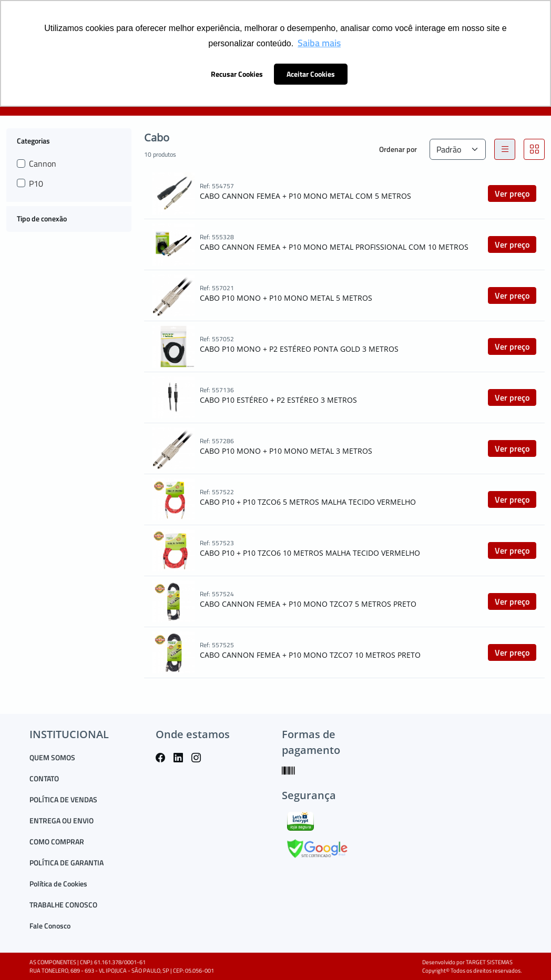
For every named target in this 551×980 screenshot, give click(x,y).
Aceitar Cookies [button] (311, 74)
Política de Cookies (58, 884)
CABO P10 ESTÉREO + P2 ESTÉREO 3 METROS (278, 400)
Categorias (33, 140)
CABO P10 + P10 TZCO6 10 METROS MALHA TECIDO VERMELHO (310, 553)
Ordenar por (398, 149)
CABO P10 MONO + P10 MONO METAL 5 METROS (286, 298)
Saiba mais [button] (319, 43)
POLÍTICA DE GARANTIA (67, 862)
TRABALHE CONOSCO (63, 905)
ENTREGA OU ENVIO (62, 820)
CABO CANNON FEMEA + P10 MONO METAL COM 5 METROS (305, 196)
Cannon (43, 164)
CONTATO (44, 778)
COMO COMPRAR (57, 841)
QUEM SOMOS (52, 757)
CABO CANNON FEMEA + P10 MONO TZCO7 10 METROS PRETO (310, 655)
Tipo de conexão (42, 218)
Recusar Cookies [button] (237, 74)
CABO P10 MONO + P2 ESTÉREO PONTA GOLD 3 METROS (299, 349)
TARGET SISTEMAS (489, 962)
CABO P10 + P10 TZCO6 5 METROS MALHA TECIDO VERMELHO (308, 502)
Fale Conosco (50, 926)
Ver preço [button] (512, 193)
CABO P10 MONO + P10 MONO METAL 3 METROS (286, 451)
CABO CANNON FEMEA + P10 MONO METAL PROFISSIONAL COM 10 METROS (334, 247)
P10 (36, 183)
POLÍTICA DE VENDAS (63, 799)
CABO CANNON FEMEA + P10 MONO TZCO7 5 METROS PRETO (308, 604)
